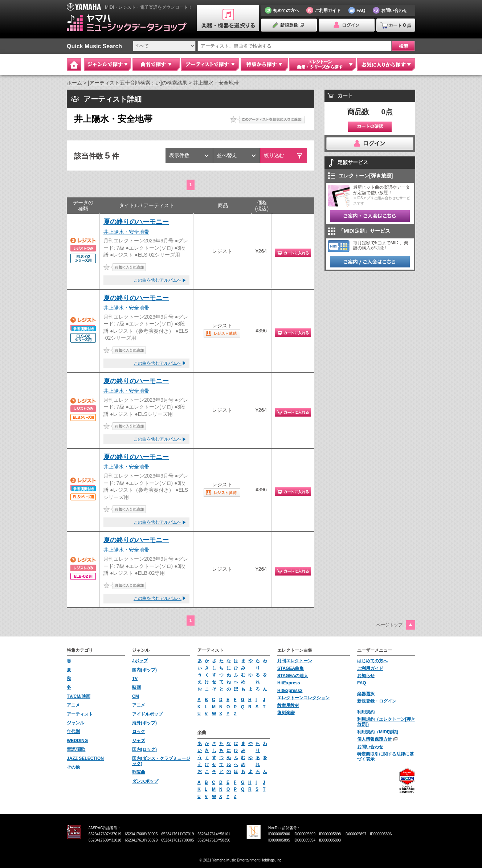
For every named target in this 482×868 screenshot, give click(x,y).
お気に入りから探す (386, 65)
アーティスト (80, 714)
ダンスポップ (145, 781)
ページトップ (389, 625)
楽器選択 (366, 694)
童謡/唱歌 (76, 749)
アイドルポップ (147, 714)
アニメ (73, 705)
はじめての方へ (372, 661)
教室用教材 (288, 705)
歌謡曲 (139, 772)
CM (136, 696)
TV (135, 679)
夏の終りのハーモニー (136, 222)
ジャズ (139, 741)
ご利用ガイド (370, 668)
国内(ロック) (144, 749)
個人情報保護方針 (375, 739)
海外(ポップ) (144, 723)
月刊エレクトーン (295, 661)
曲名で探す (156, 65)
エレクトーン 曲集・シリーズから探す (322, 65)
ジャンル (75, 723)
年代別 (73, 732)
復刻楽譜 (286, 713)
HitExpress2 (290, 691)
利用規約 (366, 712)
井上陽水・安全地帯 (126, 232)
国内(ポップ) (144, 670)
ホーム (74, 83)
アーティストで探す (210, 65)
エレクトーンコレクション (303, 698)
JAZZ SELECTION (85, 758)
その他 (73, 767)
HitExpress (289, 683)
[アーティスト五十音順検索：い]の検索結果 (138, 83)
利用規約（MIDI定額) (378, 732)
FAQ (362, 683)
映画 (136, 687)
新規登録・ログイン (377, 701)
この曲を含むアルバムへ (158, 280)
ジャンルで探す (107, 65)
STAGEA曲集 (291, 668)
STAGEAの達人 (293, 676)
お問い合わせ (370, 747)
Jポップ (140, 661)
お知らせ (366, 676)
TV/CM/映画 (79, 696)
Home (74, 65)
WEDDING (77, 741)
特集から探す (264, 65)
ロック (139, 732)
